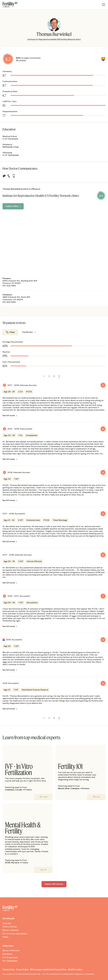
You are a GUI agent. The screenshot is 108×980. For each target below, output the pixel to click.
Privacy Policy (22, 969)
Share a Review (11, 930)
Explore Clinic (12, 206)
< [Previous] (44, 376)
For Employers (10, 958)
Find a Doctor (10, 927)
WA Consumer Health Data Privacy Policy (48, 969)
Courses (7, 923)
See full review (9, 415)
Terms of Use (8, 969)
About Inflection (11, 951)
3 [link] (59, 376)
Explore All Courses (54, 884)
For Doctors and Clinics (15, 934)
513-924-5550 (9, 286)
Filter (12, 332)
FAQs (5, 937)
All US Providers (75, 969)
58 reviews (21, 60)
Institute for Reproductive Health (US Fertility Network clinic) (54, 39)
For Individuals (10, 961)
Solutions (7, 954)
